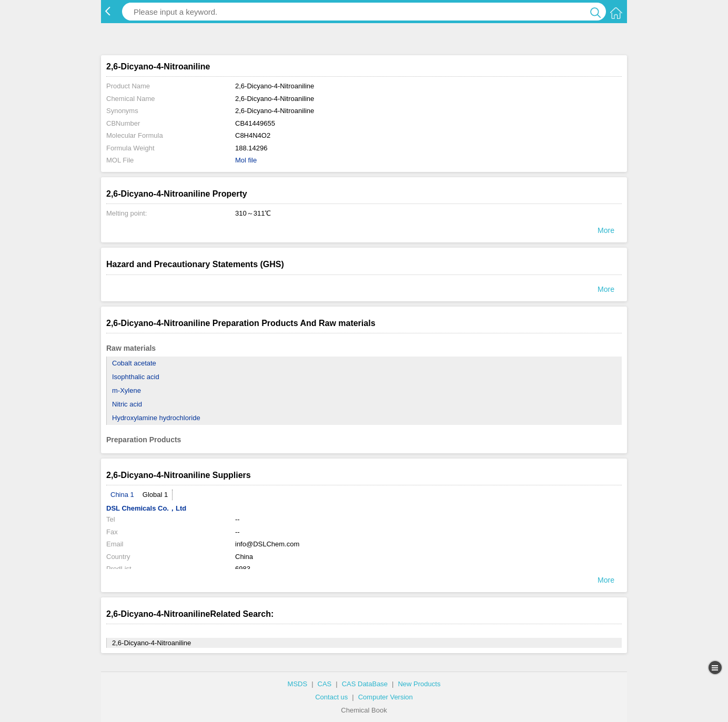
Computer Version (386, 697)
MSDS (298, 684)
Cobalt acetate (134, 363)
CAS (325, 684)
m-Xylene (127, 390)
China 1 (122, 495)
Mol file (246, 160)
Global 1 (155, 495)
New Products (419, 684)
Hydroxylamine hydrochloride (156, 418)
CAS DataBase (365, 684)
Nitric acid (127, 404)
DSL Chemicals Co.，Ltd (146, 508)
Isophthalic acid (136, 377)
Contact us (331, 697)
